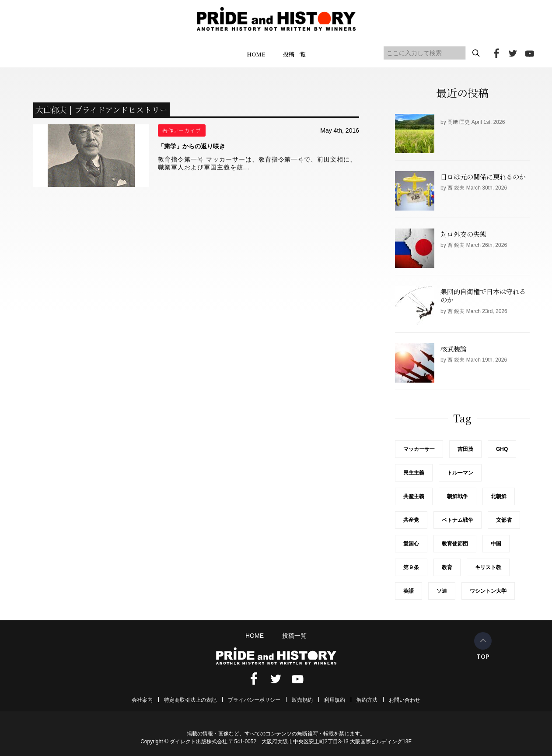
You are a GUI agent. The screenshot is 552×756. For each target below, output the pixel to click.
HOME (256, 54)
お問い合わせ (405, 700)
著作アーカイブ (182, 130)
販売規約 (302, 700)
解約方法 (367, 700)
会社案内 (142, 700)
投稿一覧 (294, 54)
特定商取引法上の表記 (190, 700)
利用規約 (335, 700)
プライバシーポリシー (254, 700)
